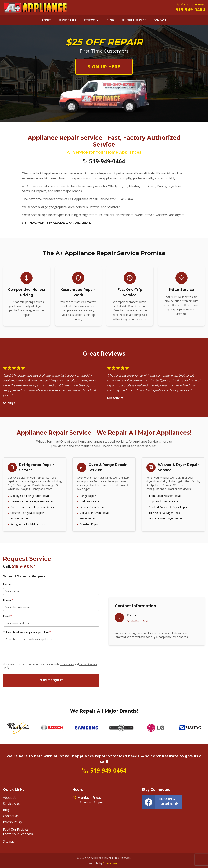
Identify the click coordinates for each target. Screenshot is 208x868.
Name (7, 584)
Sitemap (9, 841)
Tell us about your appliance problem (27, 632)
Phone (8, 600)
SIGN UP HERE (104, 67)
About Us (10, 798)
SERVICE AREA (67, 20)
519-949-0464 (190, 9)
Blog (6, 810)
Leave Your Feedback (18, 834)
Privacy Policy (67, 664)
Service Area (12, 804)
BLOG (110, 20)
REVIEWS (92, 20)
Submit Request (51, 680)
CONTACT (160, 20)
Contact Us (11, 816)
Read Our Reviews (16, 829)
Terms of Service (88, 664)
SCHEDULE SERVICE (134, 20)
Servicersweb (111, 863)
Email (7, 616)
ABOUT (46, 20)
